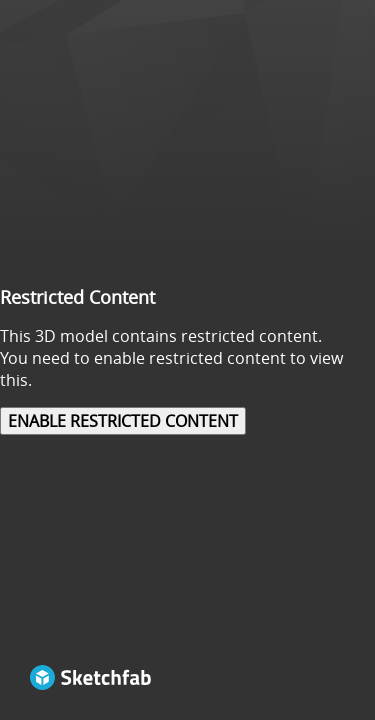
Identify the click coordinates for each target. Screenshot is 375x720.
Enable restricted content (123, 421)
